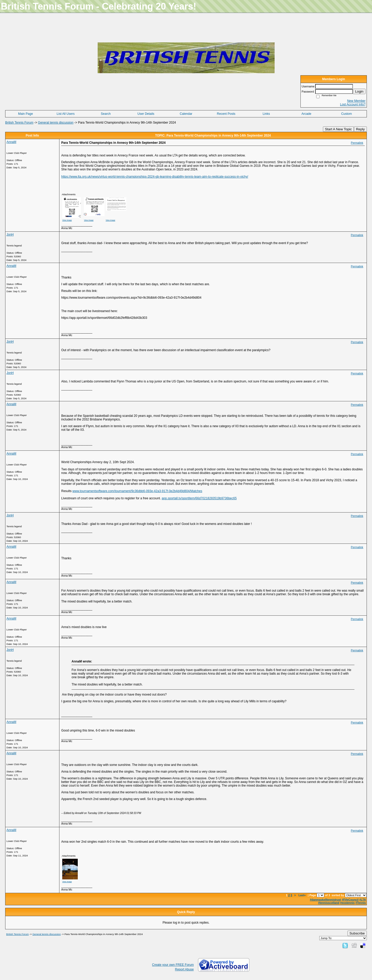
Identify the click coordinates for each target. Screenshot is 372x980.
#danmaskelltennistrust (326, 900)
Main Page (25, 114)
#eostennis (347, 903)
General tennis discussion (56, 123)
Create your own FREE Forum (173, 965)
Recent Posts (226, 114)
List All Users (65, 114)
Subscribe (357, 933)
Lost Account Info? (353, 104)
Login (359, 91)
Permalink (357, 143)
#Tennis (361, 903)
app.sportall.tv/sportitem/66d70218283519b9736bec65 (199, 498)
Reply (360, 129)
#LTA (363, 900)
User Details (146, 114)
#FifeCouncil (350, 900)
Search (106, 114)
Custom (347, 114)
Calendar (186, 114)
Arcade (306, 114)
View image (67, 220)
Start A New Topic (338, 129)
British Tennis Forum (19, 123)
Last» (302, 895)
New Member (356, 101)
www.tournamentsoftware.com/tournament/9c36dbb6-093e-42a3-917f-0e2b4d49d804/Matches (137, 491)
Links (266, 114)
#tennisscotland (329, 903)
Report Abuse (184, 969)
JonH (10, 235)
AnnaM (11, 142)
